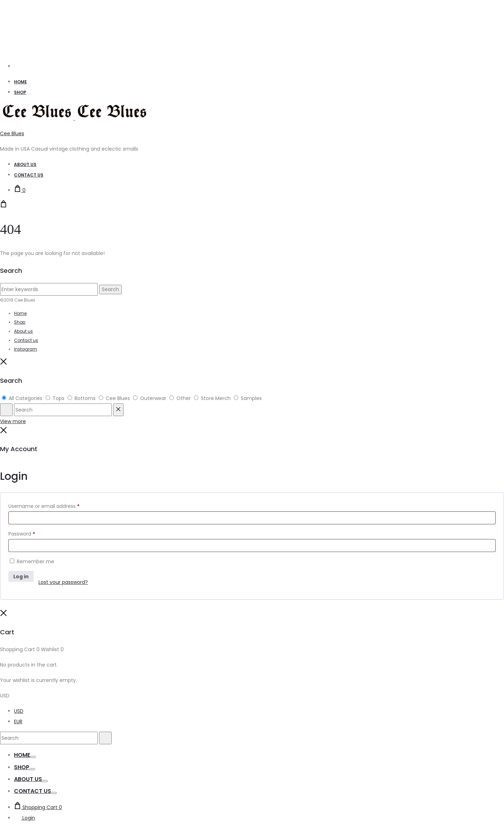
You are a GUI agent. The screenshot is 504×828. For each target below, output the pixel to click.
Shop (20, 92)
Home (20, 82)
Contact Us (29, 175)
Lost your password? (63, 582)
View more (13, 421)
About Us (25, 164)
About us (23, 331)
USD (19, 711)
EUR (18, 722)
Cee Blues (12, 133)
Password (22, 534)
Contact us (26, 340)
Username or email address (44, 506)
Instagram (26, 349)
